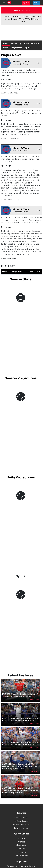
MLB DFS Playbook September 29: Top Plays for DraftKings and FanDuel (20, 719)
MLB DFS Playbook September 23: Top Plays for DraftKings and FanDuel (20, 743)
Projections (17, 48)
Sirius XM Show (21, 856)
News (6, 44)
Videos (22, 849)
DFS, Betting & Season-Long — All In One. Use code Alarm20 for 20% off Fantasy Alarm (22, 19)
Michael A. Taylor (21, 62)
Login (37, 3)
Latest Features (32, 44)
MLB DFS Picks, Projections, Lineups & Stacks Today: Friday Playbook (20, 695)
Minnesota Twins (20, 64)
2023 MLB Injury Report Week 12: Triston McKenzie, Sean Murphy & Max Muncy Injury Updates (20, 790)
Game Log (16, 44)
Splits (28, 48)
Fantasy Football (21, 818)
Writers (22, 842)
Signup (26, 3)
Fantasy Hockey (21, 828)
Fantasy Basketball (21, 824)
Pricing (22, 838)
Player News (22, 845)
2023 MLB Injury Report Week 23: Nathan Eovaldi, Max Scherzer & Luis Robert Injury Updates (20, 766)
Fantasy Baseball (22, 821)
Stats (6, 48)
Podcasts (22, 852)
